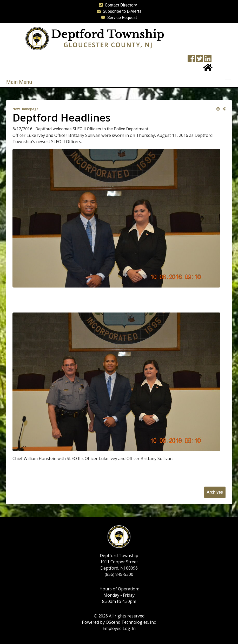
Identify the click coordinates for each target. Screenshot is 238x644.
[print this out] (217, 109)
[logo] (95, 38)
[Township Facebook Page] (191, 60)
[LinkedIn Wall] (208, 60)
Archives (215, 492)
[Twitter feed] (200, 60)
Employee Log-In (119, 628)
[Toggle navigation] (229, 82)
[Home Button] (208, 69)
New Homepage (25, 109)
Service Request (118, 18)
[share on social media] (223, 109)
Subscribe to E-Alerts (118, 11)
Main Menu (19, 82)
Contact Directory (117, 5)
